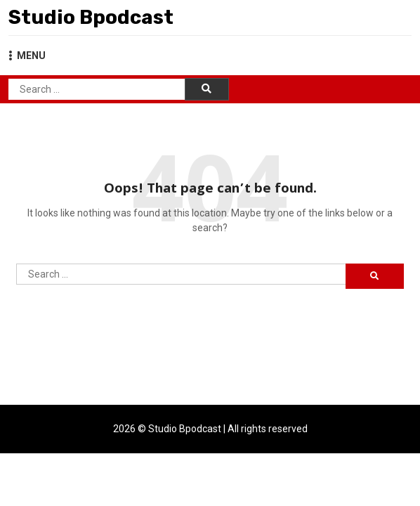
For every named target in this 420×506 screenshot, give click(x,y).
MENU (27, 56)
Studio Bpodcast (91, 17)
